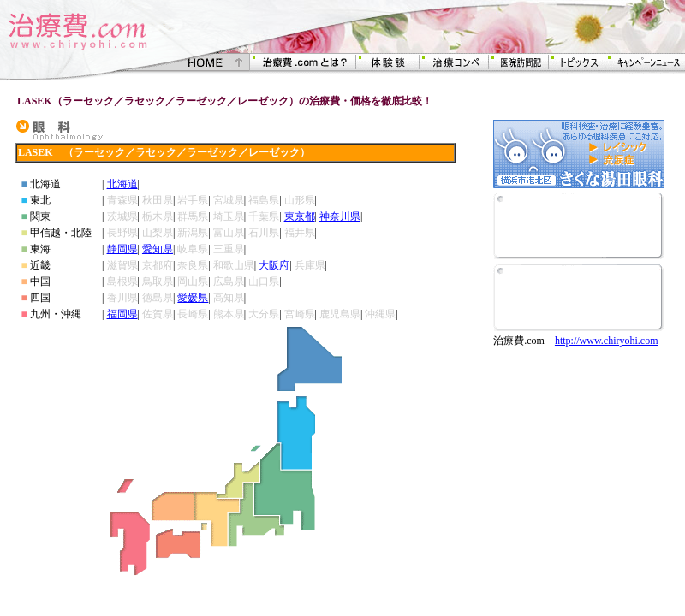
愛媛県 (193, 298)
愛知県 (158, 249)
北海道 (122, 184)
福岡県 (122, 314)
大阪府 (274, 265)
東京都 (300, 216)
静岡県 (122, 249)
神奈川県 (340, 216)
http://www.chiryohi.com (607, 341)
